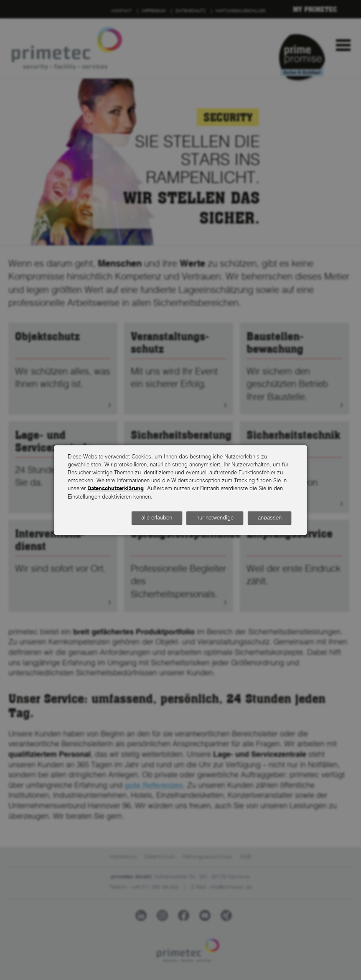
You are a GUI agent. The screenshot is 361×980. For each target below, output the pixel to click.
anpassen (270, 518)
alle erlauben (157, 518)
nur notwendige (215, 518)
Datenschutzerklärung (116, 489)
